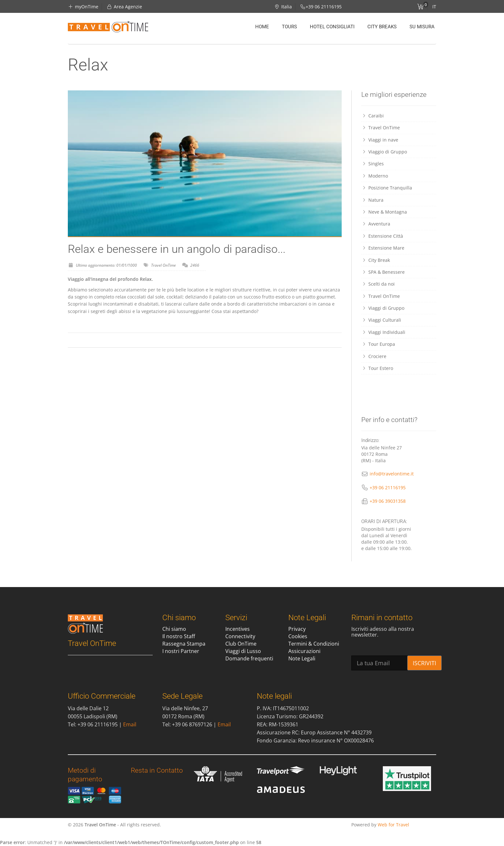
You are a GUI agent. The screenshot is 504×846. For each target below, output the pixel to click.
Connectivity (240, 636)
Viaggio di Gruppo (384, 152)
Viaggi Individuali (383, 332)
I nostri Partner (181, 651)
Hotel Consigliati (332, 27)
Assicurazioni (304, 651)
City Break (376, 260)
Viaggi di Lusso (243, 651)
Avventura (376, 224)
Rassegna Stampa (184, 644)
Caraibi (373, 116)
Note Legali (302, 658)
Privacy (297, 629)
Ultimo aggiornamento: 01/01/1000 (106, 265)
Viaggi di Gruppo (383, 308)
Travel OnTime (163, 265)
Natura (372, 200)
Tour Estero (377, 368)
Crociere (374, 356)
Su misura (422, 27)
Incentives (238, 629)
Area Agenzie (125, 7)
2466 (195, 265)
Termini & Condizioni (314, 644)
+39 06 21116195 (388, 487)
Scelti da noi (378, 284)
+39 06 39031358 (388, 501)
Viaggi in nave (380, 140)
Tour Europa (378, 344)
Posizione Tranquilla (387, 188)
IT (434, 7)
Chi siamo (174, 629)
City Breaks (382, 27)
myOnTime (83, 7)
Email (130, 724)
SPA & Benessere (383, 272)
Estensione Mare (383, 248)
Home (262, 27)
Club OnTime (241, 644)
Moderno (375, 176)
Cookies (298, 636)
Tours (289, 27)
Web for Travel (393, 825)
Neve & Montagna (384, 212)
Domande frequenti (249, 658)
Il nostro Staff (179, 636)
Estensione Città (383, 236)
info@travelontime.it (392, 474)
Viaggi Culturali (381, 320)
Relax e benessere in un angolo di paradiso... (177, 249)
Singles (373, 164)
